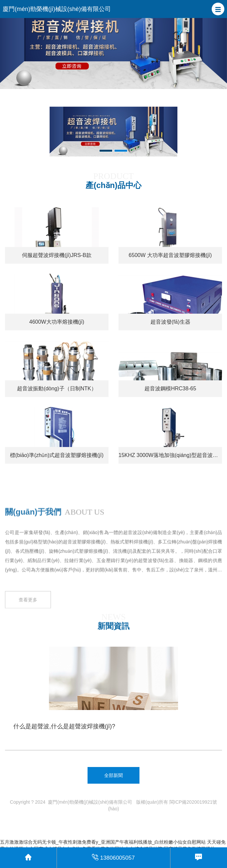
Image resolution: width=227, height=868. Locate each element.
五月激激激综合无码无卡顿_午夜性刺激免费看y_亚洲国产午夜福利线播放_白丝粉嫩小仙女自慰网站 (103, 842)
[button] (218, 9)
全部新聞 (113, 775)
